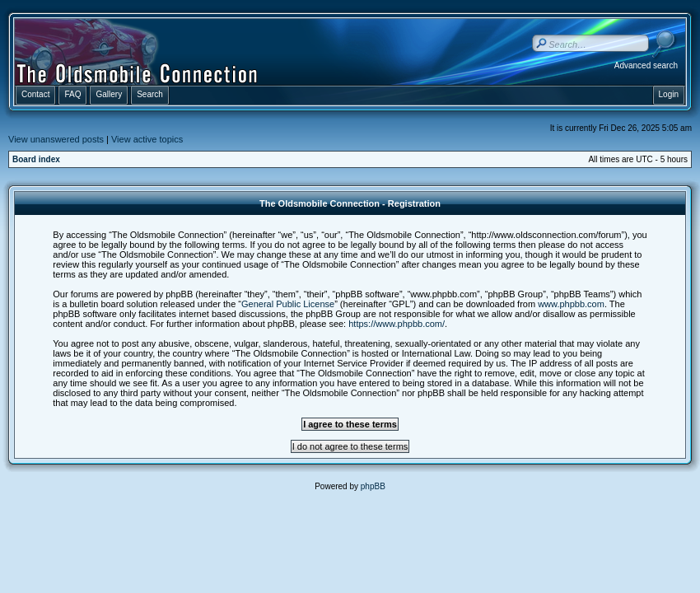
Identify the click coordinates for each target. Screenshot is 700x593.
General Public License (288, 304)
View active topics (147, 139)
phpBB (373, 486)
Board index (36, 159)
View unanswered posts (56, 139)
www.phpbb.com (571, 304)
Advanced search (646, 65)
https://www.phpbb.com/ (397, 324)
